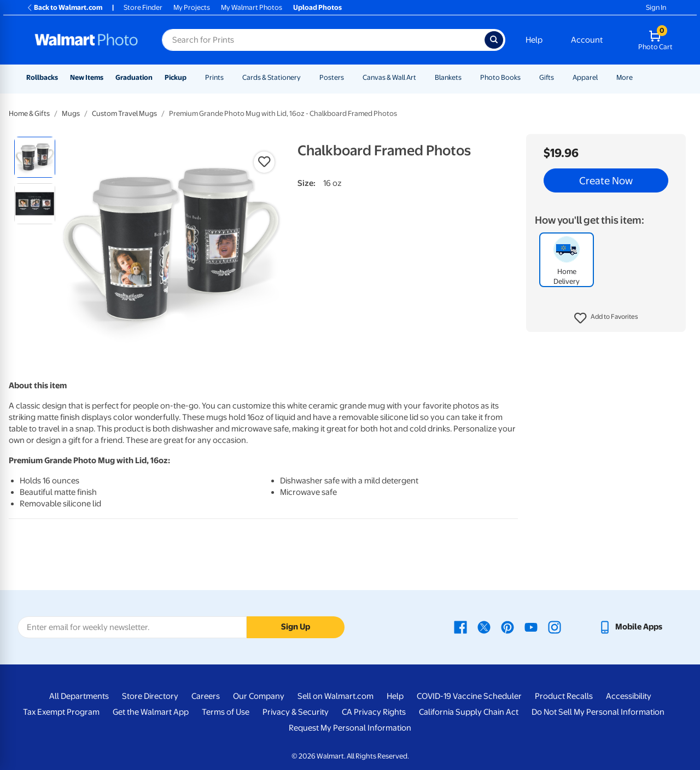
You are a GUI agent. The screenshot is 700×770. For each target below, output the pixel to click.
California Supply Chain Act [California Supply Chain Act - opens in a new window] (469, 712)
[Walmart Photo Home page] (86, 40)
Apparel (585, 77)
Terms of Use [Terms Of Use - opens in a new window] (226, 712)
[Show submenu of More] (638, 77)
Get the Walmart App (151, 712)
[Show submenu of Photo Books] (526, 77)
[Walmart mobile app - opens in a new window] (630, 627)
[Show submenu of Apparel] (603, 77)
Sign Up (296, 627)
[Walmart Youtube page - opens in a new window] (531, 627)
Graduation (134, 77)
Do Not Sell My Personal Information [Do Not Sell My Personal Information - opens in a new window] (598, 712)
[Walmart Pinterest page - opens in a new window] (507, 627)
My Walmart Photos (252, 7)
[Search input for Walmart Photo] (323, 40)
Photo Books (500, 77)
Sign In (656, 7)
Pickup (176, 77)
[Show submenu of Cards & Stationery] (306, 77)
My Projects (192, 7)
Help (534, 40)
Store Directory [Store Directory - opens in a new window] (150, 696)
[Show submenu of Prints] (229, 77)
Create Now (606, 180)
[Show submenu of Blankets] (466, 77)
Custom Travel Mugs (124, 113)
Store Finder (143, 7)
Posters (332, 77)
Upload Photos (317, 7)
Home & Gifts (29, 113)
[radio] (35, 157)
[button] (606, 318)
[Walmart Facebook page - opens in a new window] (460, 627)
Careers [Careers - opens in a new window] (206, 696)
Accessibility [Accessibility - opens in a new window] (629, 696)
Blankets (448, 77)
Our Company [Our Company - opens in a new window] (259, 696)
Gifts (547, 77)
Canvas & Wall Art (389, 77)
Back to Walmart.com (64, 7)
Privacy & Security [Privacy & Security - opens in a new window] (296, 712)
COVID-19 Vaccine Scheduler (469, 696)
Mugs (71, 113)
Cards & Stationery (272, 77)
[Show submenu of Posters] (349, 77)
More (625, 77)
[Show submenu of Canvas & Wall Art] (421, 77)
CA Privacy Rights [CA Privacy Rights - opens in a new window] (374, 712)
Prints (214, 77)
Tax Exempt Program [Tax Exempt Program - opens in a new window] (61, 712)
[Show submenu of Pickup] (191, 77)
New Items (87, 77)
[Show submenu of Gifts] (559, 77)
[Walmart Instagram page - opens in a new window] (555, 627)
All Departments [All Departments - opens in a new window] (79, 696)
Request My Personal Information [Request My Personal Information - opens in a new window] (350, 728)
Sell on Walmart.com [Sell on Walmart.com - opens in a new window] (336, 696)
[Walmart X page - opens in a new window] (484, 627)
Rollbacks (42, 77)
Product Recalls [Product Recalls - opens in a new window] (564, 696)
